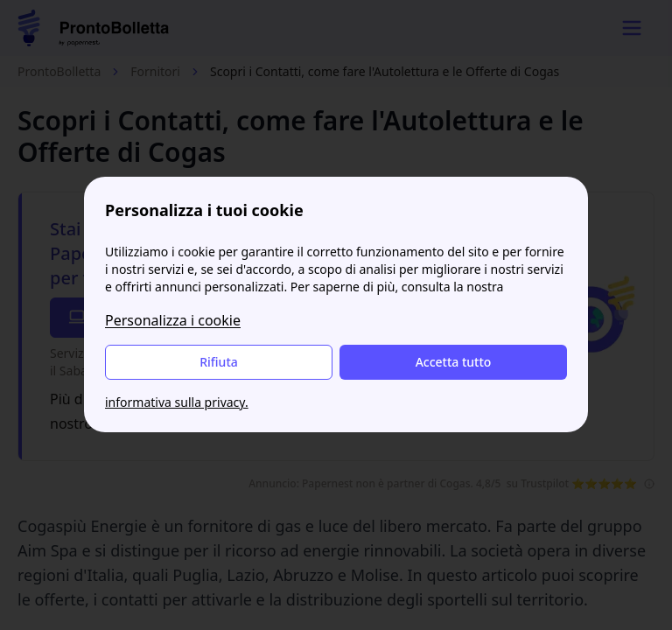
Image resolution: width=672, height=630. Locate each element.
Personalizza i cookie (173, 320)
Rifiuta (219, 362)
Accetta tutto (454, 362)
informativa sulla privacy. (177, 402)
